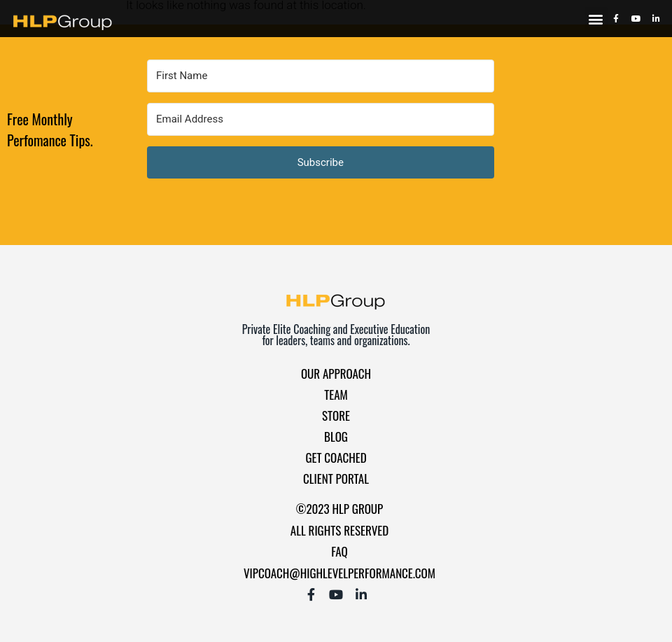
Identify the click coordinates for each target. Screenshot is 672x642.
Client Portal (336, 479)
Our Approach (336, 374)
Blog (336, 437)
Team (336, 395)
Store (336, 416)
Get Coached (336, 458)
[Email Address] (321, 119)
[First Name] (321, 76)
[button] (596, 19)
